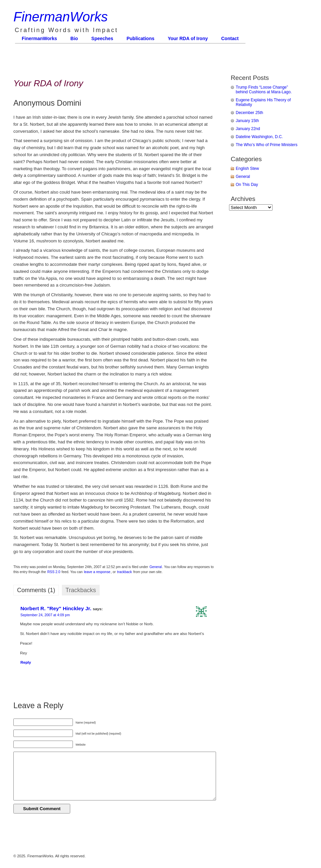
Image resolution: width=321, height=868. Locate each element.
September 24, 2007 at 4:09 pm (45, 615)
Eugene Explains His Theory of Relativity (263, 102)
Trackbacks (81, 590)
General (156, 567)
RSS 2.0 (54, 572)
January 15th (247, 121)
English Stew (247, 169)
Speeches (102, 38)
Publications (140, 38)
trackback (124, 572)
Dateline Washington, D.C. (259, 137)
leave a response (97, 572)
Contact (230, 38)
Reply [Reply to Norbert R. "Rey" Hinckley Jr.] (26, 662)
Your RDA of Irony (188, 38)
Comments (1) (36, 590)
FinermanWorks (61, 17)
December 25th (249, 113)
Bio (74, 38)
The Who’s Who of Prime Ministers (267, 145)
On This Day (247, 185)
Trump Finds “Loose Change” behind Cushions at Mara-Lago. (264, 90)
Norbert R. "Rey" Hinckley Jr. (56, 608)
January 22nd (248, 129)
